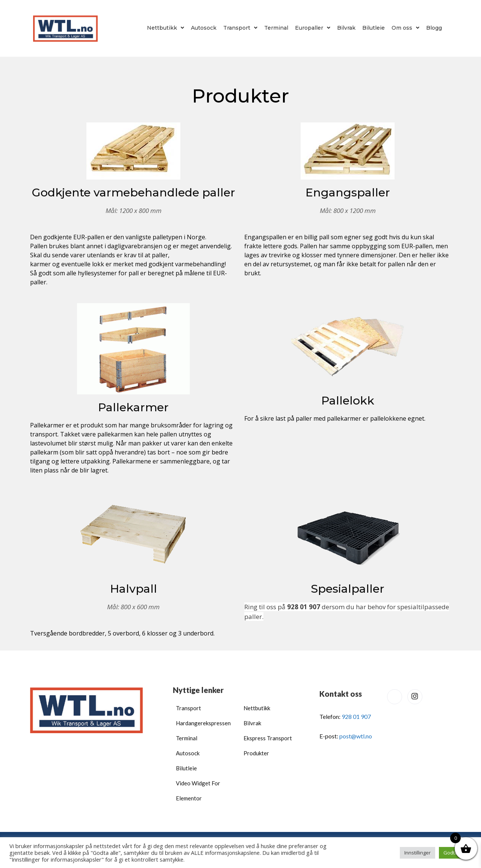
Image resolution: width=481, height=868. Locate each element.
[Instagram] (415, 697)
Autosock (204, 28)
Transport (240, 28)
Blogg (434, 28)
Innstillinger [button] (417, 853)
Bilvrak (346, 28)
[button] (166, 28)
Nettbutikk (166, 28)
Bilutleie (374, 28)
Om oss (405, 28)
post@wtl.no (356, 736)
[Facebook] (395, 697)
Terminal (276, 28)
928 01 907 (356, 716)
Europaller (313, 28)
